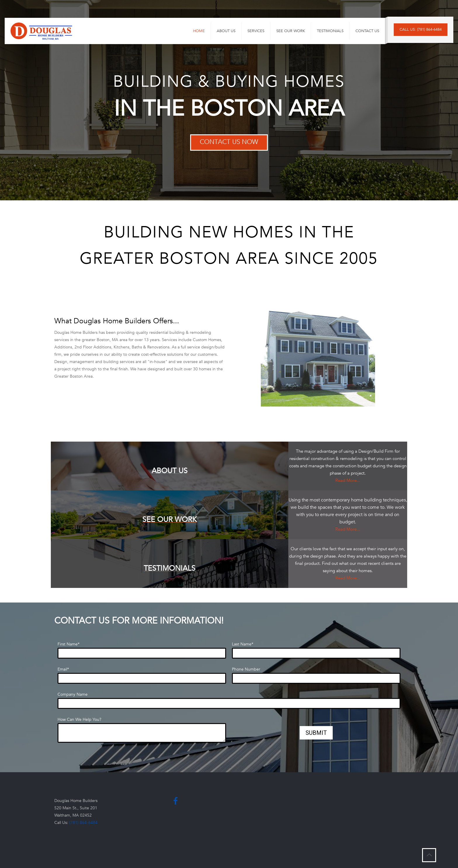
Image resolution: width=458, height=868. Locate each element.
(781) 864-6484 (83, 823)
